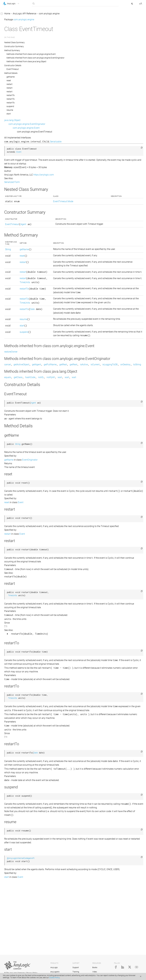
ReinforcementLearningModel (20, 624)
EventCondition (13, 53)
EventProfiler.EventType (17, 69)
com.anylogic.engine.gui (15, 856)
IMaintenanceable (14, 334)
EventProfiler (12, 64)
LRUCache (11, 489)
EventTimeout (12, 80)
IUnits (8, 399)
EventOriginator (13, 58)
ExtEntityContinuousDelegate (20, 231)
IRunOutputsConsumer (17, 366)
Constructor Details (55, 65)
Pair (7, 548)
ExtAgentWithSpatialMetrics (19, 201)
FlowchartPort (12, 318)
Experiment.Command (16, 96)
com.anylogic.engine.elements (18, 845)
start (51, 114)
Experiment (11, 91)
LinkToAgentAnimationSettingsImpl (21, 449)
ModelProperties (14, 510)
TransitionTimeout (15, 764)
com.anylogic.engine (92, 14)
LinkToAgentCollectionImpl (19, 462)
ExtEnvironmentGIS (15, 253)
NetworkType (12, 526)
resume (52, 110)
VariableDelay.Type (15, 824)
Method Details (53, 73)
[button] (15, 4)
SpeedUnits (11, 692)
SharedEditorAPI (13, 681)
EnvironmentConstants (17, 42)
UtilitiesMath (12, 797)
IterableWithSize (13, 393)
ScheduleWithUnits (15, 654)
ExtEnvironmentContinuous (19, 242)
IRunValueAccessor (15, 372)
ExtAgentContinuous (16, 174)
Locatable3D (12, 483)
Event (8, 48)
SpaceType (11, 687)
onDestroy (81, 406)
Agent (66, 224)
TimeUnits (11, 737)
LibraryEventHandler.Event (18, 431)
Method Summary (55, 50)
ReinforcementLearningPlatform (20, 631)
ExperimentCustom (15, 112)
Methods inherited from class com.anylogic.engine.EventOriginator (78, 58)
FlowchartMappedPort (16, 312)
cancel (50, 402)
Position (9, 575)
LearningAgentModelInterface (20, 415)
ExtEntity (10, 226)
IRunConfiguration (14, 355)
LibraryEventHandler (15, 426)
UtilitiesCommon (14, 786)
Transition (10, 743)
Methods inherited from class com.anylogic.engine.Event (74, 54)
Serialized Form (54, 182)
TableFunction (13, 703)
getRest (106, 402)
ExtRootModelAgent (15, 274)
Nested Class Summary (57, 42)
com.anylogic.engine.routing (17, 956)
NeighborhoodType (15, 521)
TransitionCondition (15, 748)
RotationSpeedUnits (15, 638)
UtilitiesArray (12, 775)
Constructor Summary (57, 46)
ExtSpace (10, 280)
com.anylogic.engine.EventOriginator (69, 124)
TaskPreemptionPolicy (17, 732)
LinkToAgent (12, 436)
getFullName (93, 402)
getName (53, 77)
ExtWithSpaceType (15, 291)
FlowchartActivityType (16, 301)
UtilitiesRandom (13, 802)
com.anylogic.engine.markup (17, 861)
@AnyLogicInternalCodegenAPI (63, 911)
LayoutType (11, 404)
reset (51, 80)
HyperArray (11, 328)
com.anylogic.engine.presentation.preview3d (21, 948)
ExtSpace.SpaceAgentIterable (20, 285)
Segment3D (11, 676)
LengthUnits (11, 420)
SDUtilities (10, 665)
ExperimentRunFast (15, 158)
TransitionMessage (15, 753)
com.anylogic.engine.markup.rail (19, 894)
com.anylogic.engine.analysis (18, 829)
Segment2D (11, 671)
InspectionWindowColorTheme (21, 339)
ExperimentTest (13, 168)
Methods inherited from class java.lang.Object (69, 61)
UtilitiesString (12, 813)
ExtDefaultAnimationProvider (20, 221)
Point (8, 564)
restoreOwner (53, 385)
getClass (61, 419)
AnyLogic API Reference (67, 14)
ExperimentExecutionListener (20, 118)
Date (64, 336)
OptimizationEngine (15, 537)
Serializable (98, 142)
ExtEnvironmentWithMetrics (19, 269)
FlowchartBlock (13, 307)
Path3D (9, 559)
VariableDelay (12, 818)
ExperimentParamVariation (19, 143)
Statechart (10, 698)
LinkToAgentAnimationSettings (21, 442)
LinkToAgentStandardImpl (18, 472)
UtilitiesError (11, 791)
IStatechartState (13, 388)
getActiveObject (64, 402)
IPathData (10, 345)
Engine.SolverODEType (17, 26)
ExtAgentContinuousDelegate (20, 179)
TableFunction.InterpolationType (21, 710)
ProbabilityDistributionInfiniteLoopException (20, 602)
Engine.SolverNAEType (17, 21)
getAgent (79, 402)
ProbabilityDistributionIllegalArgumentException (21, 593)
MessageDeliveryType (16, 494)
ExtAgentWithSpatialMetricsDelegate (21, 208)
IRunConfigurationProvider (19, 361)
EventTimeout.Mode (15, 85)
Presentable (11, 586)
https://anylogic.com (86, 175)
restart (52, 84)
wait (102, 419)
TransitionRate (13, 759)
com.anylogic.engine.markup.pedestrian (21, 878)
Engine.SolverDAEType (17, 15)
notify (83, 419)
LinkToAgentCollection (17, 456)
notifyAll (93, 419)
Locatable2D (12, 478)
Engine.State (12, 31)
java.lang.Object (55, 120)
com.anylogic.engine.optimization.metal (21, 925)
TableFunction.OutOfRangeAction (21, 719)
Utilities (9, 770)
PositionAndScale (14, 580)
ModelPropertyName (16, 516)
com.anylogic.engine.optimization (20, 918)
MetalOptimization (15, 499)
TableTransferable (14, 727)
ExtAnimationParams (16, 215)
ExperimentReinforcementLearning (21, 150)
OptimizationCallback (16, 532)
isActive (126, 402)
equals (50, 419)
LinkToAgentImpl (14, 467)
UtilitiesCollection (14, 780)
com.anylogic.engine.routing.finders (21, 966)
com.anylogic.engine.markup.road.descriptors (21, 901)
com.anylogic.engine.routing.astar (20, 961)
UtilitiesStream (13, 807)
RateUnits (10, 609)
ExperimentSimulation (16, 163)
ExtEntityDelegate (14, 237)
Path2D (9, 553)
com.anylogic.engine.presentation (20, 941)
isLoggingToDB (66, 406)
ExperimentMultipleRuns (18, 123)
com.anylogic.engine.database (18, 840)
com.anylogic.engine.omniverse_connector (21, 910)
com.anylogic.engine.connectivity (19, 834)
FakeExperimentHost (16, 296)
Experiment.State (14, 102)
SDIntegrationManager (17, 660)
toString (93, 406)
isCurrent (51, 406)
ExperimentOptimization (17, 138)
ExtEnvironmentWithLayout (19, 264)
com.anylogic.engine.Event (69, 128)
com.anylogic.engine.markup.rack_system (21, 887)
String (50, 249)
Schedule (10, 649)
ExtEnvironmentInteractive (18, 258)
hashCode (73, 419)
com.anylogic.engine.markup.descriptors (21, 869)
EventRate (10, 75)
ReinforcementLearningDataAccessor (21, 616)
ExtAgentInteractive (15, 195)
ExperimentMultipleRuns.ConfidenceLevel (20, 130)
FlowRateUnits (13, 323)
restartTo (53, 95)
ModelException (13, 505)
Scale (8, 644)
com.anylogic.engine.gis (15, 851)
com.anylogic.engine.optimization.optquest (21, 934)
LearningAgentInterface (17, 409)
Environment (12, 37)
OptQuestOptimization (16, 543)
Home (50, 14)
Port (7, 570)
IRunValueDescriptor (16, 377)
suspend (53, 106)
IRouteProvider (13, 350)
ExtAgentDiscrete (14, 184)
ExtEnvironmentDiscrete (17, 248)
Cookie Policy (54, 978)
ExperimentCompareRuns (18, 107)
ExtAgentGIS (12, 190)
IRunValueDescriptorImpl (18, 382)
